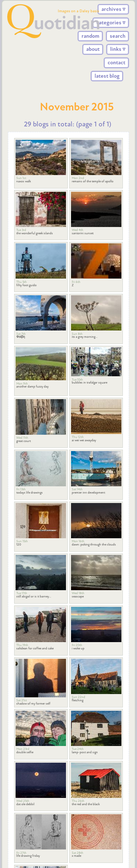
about (93, 49)
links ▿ (118, 49)
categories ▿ (111, 23)
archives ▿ (113, 9)
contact (117, 62)
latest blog (107, 76)
